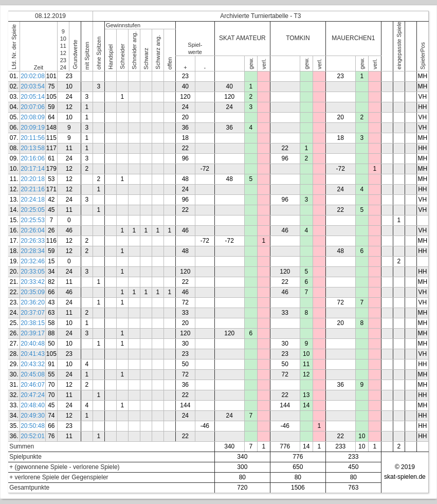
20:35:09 (33, 292)
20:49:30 (33, 416)
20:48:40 (33, 405)
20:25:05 (33, 210)
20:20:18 (33, 179)
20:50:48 (33, 426)
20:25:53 (33, 220)
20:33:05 (33, 272)
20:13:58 (33, 148)
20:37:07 (33, 313)
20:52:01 (33, 436)
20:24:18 (33, 200)
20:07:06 (33, 107)
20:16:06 (33, 158)
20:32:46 (33, 261)
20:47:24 (33, 395)
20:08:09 (33, 117)
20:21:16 (33, 189)
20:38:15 (33, 323)
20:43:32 (33, 364)
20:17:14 (33, 169)
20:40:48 (33, 344)
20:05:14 (33, 97)
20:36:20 (33, 302)
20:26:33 (33, 241)
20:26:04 (33, 230)
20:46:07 (33, 385)
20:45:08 (33, 374)
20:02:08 (33, 76)
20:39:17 (33, 333)
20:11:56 (33, 138)
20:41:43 (33, 354)
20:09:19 (33, 128)
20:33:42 (33, 282)
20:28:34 (33, 251)
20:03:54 (33, 86)
